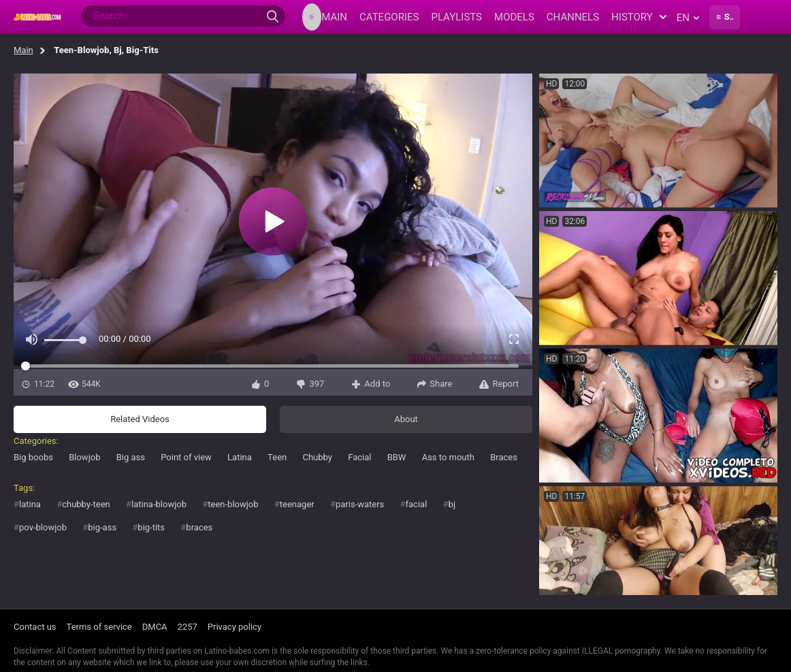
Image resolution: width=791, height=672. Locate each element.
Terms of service (99, 627)
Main (23, 50)
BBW (397, 457)
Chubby (317, 457)
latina (30, 504)
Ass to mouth (448, 457)
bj (452, 504)
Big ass (131, 457)
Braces (504, 457)
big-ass (102, 527)
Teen (277, 457)
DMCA (155, 627)
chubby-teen (86, 504)
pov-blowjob (43, 527)
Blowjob (84, 457)
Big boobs (33, 457)
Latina (240, 457)
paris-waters (360, 504)
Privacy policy (235, 627)
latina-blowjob (159, 504)
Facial (359, 457)
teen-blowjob (233, 504)
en (688, 18)
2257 (188, 627)
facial (417, 504)
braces (199, 527)
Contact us (35, 627)
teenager (297, 504)
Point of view (186, 457)
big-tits (151, 527)
